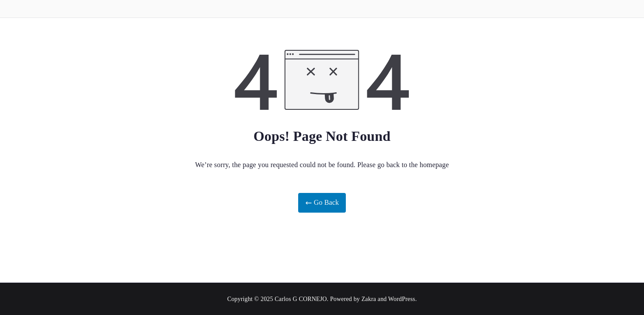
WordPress (402, 299)
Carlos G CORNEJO (301, 299)
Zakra (369, 299)
